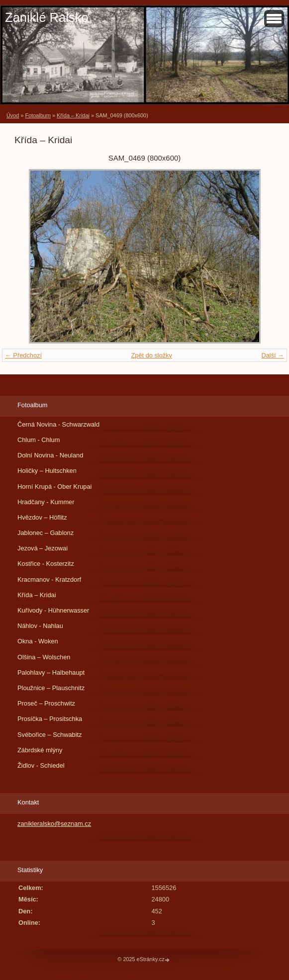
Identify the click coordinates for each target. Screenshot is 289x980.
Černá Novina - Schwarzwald (58, 424)
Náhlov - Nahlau (40, 626)
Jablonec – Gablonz (46, 533)
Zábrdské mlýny (40, 750)
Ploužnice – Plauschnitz (51, 688)
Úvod (13, 115)
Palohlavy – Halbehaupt (51, 672)
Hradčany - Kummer (46, 502)
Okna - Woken (38, 641)
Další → (273, 355)
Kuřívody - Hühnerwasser (53, 610)
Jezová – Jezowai (43, 548)
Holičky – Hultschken (47, 471)
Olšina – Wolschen (44, 657)
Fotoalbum (38, 115)
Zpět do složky (151, 355)
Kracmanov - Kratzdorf (49, 579)
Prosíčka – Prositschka (50, 719)
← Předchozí (23, 355)
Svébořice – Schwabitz (49, 735)
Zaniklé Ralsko (47, 17)
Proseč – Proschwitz (46, 703)
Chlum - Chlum (39, 440)
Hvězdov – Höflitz (42, 517)
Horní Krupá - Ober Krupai (54, 487)
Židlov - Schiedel (41, 765)
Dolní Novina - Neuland (50, 455)
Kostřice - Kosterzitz (46, 564)
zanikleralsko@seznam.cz (54, 824)
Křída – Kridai (73, 115)
